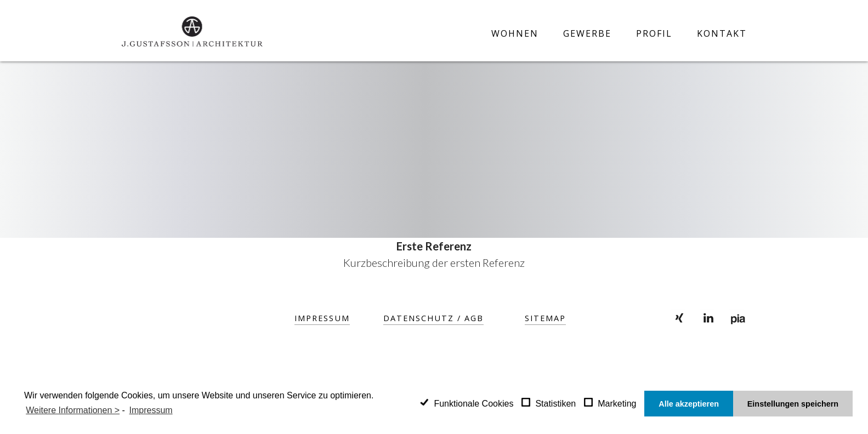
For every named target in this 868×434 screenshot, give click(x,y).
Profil (654, 34)
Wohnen (515, 34)
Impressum (323, 318)
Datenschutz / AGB (434, 318)
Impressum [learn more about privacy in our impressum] (151, 410)
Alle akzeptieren (689, 404)
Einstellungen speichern (793, 404)
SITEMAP (545, 318)
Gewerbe (587, 34)
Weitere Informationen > (73, 410)
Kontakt (722, 34)
